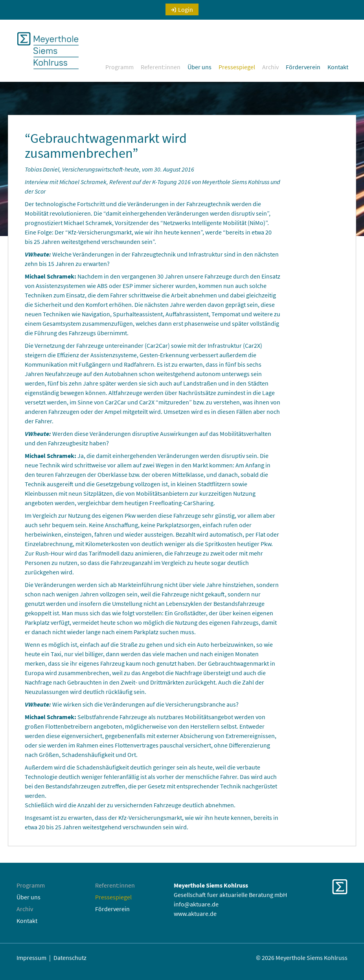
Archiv (270, 67)
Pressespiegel (237, 67)
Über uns (199, 67)
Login (186, 9)
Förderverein (303, 67)
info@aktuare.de (196, 904)
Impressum (31, 958)
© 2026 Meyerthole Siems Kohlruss (302, 958)
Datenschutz (70, 958)
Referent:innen (161, 67)
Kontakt (338, 67)
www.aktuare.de (195, 914)
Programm (119, 67)
